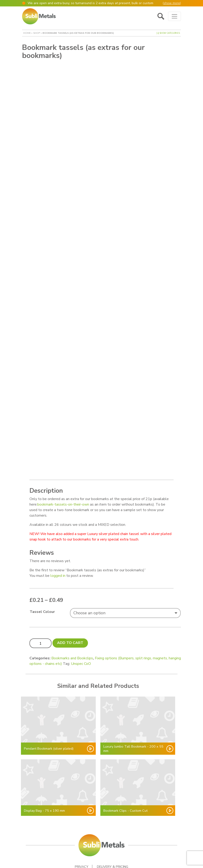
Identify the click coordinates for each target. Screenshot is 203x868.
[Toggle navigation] (174, 16)
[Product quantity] (41, 622)
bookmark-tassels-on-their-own (63, 484)
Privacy (82, 846)
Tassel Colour (42, 591)
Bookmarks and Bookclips (72, 637)
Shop (37, 33)
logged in (58, 555)
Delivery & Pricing (113, 846)
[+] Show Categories (168, 33)
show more (172, 3)
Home (27, 33)
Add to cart (70, 622)
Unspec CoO (81, 643)
